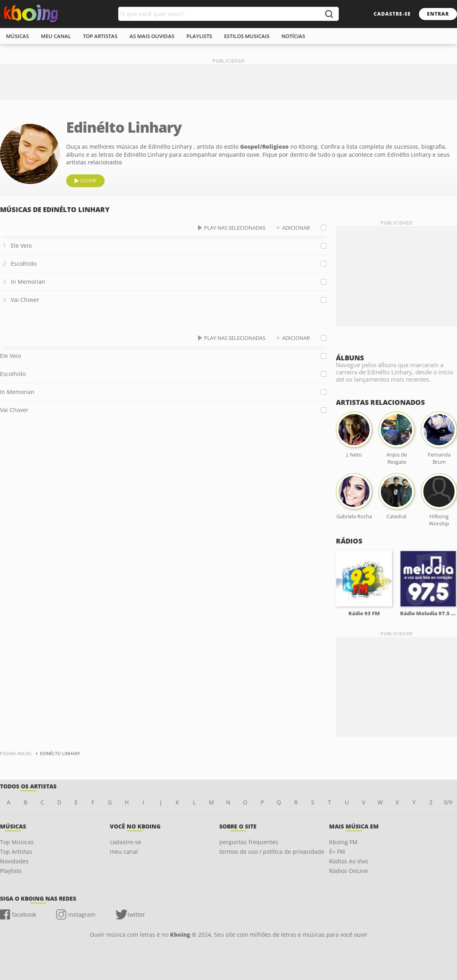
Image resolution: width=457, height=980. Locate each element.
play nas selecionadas (235, 228)
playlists (199, 36)
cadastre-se (392, 14)
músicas (17, 36)
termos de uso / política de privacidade (272, 852)
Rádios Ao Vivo (349, 861)
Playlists (11, 871)
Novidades (14, 861)
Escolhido (24, 264)
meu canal (56, 36)
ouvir (88, 181)
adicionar (296, 228)
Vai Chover (25, 300)
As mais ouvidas (152, 36)
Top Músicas (17, 842)
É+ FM (337, 852)
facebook (24, 914)
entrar (438, 14)
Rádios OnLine (349, 871)
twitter (136, 914)
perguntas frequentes (249, 842)
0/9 (448, 802)
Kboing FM (343, 842)
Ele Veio (21, 246)
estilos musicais (247, 36)
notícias (293, 36)
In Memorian (28, 282)
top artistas (100, 36)
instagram (82, 914)
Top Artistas (16, 852)
